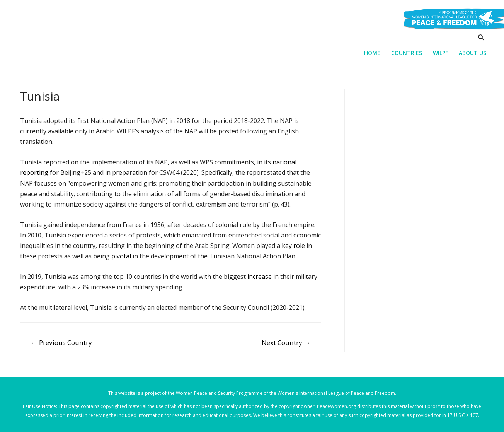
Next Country (286, 342)
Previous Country (61, 342)
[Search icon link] (481, 37)
